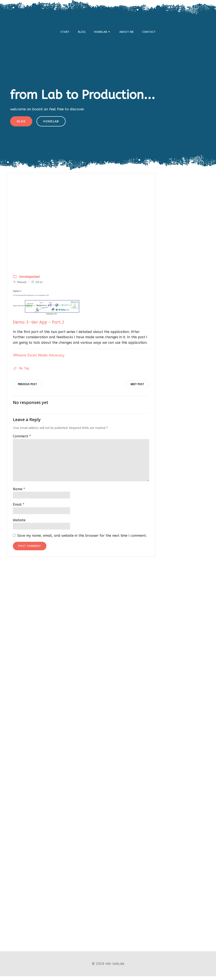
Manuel (20, 286)
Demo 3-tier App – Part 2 (39, 326)
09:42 (37, 286)
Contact (149, 32)
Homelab (103, 32)
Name (19, 493)
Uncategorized (29, 281)
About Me (127, 32)
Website (19, 525)
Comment (22, 441)
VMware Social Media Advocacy (39, 359)
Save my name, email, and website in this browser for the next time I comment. (82, 540)
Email (19, 509)
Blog (82, 32)
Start (65, 32)
